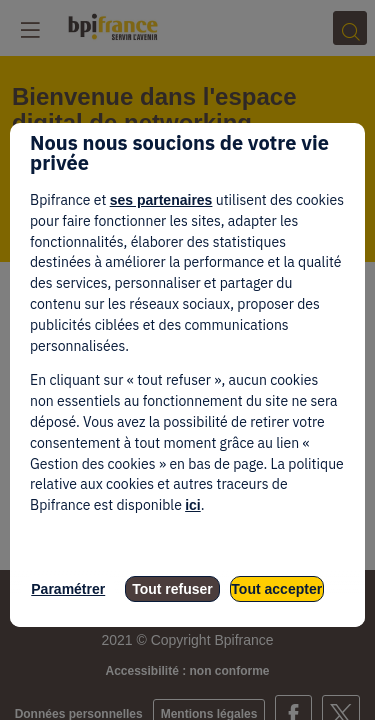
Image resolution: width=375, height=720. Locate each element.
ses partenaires (161, 200)
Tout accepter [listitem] (276, 589)
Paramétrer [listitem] (68, 589)
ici (193, 505)
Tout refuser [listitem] (172, 589)
